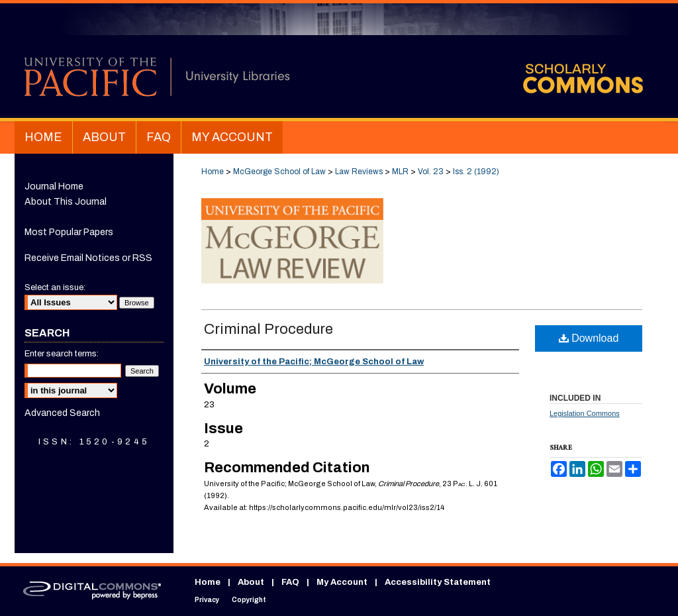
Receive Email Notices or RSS (88, 258)
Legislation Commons (585, 413)
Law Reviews (359, 172)
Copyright (249, 600)
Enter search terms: (62, 354)
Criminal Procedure (268, 329)
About (251, 582)
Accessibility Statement (438, 582)
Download (589, 338)
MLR (400, 172)
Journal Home (54, 186)
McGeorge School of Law (279, 172)
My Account (342, 582)
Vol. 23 (431, 172)
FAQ (290, 582)
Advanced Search (62, 413)
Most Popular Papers (69, 232)
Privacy (207, 600)
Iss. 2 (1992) (476, 172)
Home (213, 172)
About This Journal (66, 202)
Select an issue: (55, 287)
